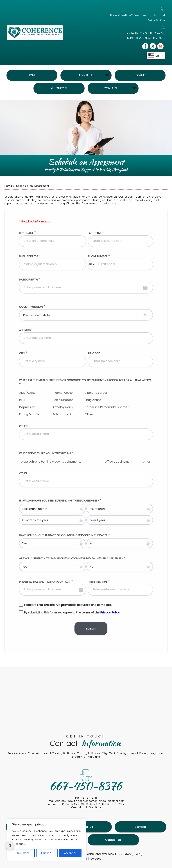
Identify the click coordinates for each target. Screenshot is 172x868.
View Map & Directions (86, 807)
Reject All (47, 853)
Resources (59, 88)
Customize (23, 853)
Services (140, 75)
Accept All (70, 853)
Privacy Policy (133, 854)
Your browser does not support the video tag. (86, 716)
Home (32, 75)
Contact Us (113, 88)
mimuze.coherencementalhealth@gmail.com (96, 801)
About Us (86, 75)
